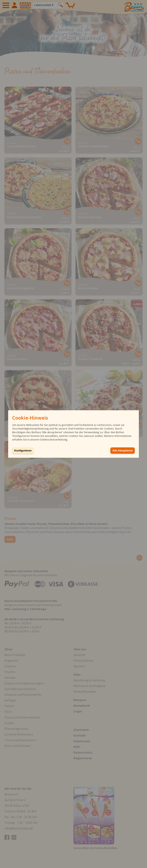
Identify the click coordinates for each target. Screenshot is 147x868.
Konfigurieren (23, 451)
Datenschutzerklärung (54, 439)
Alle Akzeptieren (123, 451)
